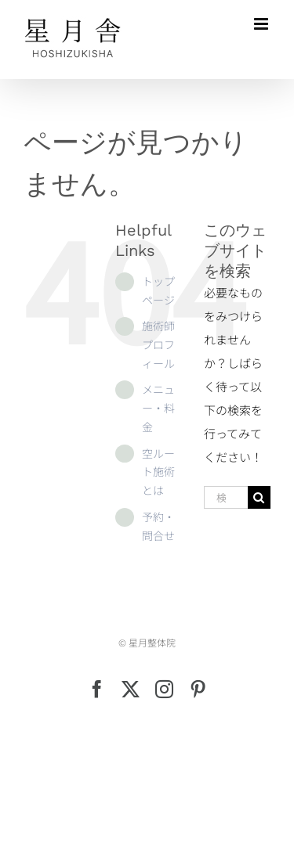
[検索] (259, 497)
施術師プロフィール (158, 344)
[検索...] (226, 497)
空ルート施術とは (158, 472)
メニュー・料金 (158, 408)
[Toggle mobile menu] (262, 24)
